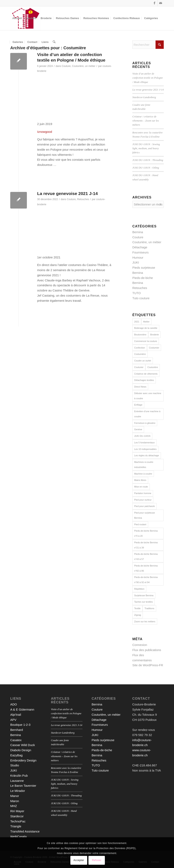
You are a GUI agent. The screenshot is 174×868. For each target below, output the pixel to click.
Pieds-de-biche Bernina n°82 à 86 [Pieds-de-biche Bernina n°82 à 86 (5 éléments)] (146, 568)
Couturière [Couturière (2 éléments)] (153, 367)
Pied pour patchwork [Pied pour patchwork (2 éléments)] (144, 506)
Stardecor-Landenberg (144, 97)
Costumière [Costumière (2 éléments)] (140, 354)
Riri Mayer (17, 811)
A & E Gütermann (22, 709)
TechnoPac (18, 821)
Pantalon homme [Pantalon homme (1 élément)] (143, 493)
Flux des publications (147, 650)
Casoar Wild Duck (23, 745)
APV (13, 720)
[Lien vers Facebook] (154, 3)
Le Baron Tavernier (23, 786)
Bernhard (17, 730)
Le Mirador (18, 791)
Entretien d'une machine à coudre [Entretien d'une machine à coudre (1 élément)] (147, 414)
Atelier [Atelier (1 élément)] (146, 322)
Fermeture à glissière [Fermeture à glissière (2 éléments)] (145, 423)
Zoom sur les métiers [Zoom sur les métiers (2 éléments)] (145, 621)
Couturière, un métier (84, 66)
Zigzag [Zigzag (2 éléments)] (138, 615)
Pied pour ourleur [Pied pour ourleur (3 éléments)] (143, 500)
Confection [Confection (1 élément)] (140, 348)
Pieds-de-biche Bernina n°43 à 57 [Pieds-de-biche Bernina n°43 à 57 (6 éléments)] (146, 557)
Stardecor (17, 816)
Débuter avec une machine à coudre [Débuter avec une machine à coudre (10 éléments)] (148, 396)
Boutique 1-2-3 (20, 725)
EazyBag (16, 755)
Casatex (16, 740)
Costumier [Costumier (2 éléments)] (154, 348)
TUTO (137, 293)
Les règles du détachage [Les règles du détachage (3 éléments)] (147, 455)
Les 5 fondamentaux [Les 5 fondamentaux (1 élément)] (144, 443)
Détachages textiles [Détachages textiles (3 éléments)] (144, 380)
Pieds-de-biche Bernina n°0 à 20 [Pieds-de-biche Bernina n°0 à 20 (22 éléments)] (146, 533)
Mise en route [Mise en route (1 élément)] (141, 487)
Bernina (138, 232)
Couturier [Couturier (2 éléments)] (139, 367)
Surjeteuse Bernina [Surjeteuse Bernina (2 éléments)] (144, 595)
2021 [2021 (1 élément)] (137, 322)
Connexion (140, 645)
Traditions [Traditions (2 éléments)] (149, 608)
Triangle (16, 826)
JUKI (136, 262)
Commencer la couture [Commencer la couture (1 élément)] (146, 341)
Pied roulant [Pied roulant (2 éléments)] (140, 524)
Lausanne (17, 781)
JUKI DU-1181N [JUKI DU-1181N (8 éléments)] (142, 436)
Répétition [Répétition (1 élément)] (139, 589)
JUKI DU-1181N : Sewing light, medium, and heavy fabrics (146, 148)
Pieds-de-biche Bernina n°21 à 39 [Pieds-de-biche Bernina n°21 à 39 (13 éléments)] (146, 545)
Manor (15, 796)
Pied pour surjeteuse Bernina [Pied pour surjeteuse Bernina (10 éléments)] (145, 515)
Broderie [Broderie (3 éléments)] (155, 335)
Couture (66, 66)
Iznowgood (45, 132)
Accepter (79, 860)
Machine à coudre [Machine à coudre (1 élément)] (143, 474)
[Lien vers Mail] (161, 3)
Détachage (140, 247)
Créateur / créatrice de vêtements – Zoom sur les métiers (146, 121)
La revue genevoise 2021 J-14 (67, 193)
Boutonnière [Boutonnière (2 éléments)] (140, 335)
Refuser (97, 860)
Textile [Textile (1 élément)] (137, 608)
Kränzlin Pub (19, 776)
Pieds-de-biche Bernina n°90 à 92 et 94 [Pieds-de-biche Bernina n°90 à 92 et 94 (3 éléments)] (146, 580)
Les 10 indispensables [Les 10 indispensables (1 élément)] (145, 449)
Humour (138, 257)
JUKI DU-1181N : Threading (148, 160)
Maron (15, 801)
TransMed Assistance (25, 831)
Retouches (83, 199)
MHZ (14, 806)
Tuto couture (141, 298)
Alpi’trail (16, 715)
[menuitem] (17, 18)
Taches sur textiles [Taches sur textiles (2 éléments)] (143, 602)
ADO (14, 704)
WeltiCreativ (19, 836)
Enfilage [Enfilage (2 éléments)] (138, 405)
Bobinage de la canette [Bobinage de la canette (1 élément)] (146, 328)
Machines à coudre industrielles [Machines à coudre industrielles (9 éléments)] (144, 465)
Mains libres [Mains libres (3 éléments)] (140, 480)
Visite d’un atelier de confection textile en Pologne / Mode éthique (148, 78)
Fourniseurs (140, 252)
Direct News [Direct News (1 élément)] (140, 387)
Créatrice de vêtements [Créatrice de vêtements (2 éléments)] (146, 374)
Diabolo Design (21, 750)
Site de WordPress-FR (148, 665)
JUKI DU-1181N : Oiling (146, 168)
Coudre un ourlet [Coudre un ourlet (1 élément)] (143, 361)
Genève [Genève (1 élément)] (138, 429)
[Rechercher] (54, 42)
